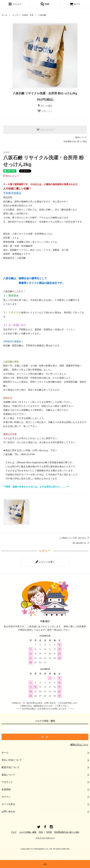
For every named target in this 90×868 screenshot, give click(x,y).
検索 (45, 4)
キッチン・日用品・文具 (23, 15)
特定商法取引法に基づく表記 (67, 832)
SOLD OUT (45, 130)
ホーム (4, 15)
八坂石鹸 (42, 15)
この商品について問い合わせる (75, 538)
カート (75, 4)
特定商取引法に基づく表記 (75, 142)
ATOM (49, 832)
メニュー (15, 4)
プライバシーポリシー (45, 838)
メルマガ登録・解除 (28, 832)
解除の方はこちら (79, 745)
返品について (81, 137)
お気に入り (45, 111)
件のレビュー (11, 176)
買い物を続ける (81, 543)
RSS (41, 832)
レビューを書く (45, 562)
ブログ (14, 832)
